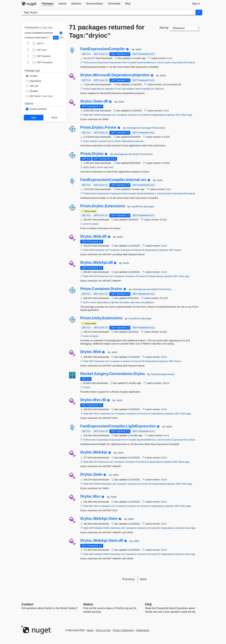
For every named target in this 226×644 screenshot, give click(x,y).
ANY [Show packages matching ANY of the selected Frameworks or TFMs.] (61, 38)
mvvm (100, 167)
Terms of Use (103, 630)
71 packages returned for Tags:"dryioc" (107, 31)
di (91, 224)
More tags (187, 115)
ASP (91, 115)
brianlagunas (134, 128)
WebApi (98, 528)
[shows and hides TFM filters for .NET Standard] (28, 56)
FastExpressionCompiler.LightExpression (118, 426)
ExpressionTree (118, 62)
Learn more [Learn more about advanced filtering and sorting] (47, 28)
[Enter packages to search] (109, 13)
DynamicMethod (145, 62)
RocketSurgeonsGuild (163, 374)
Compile (132, 62)
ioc (121, 302)
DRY (178, 115)
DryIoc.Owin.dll (94, 101)
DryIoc (168, 62)
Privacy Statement (123, 630)
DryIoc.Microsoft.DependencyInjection (115, 75)
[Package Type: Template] (32, 91)
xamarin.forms (106, 141)
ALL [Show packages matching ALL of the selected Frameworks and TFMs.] (56, 38)
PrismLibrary (159, 128)
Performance (90, 62)
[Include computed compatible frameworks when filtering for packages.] (61, 33)
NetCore (159, 89)
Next (143, 579)
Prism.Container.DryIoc (101, 289)
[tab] (48, 4)
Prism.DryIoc (92, 154)
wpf (106, 167)
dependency (128, 141)
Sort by (164, 28)
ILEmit (160, 62)
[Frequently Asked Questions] (148, 604)
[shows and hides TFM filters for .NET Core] (28, 50)
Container (122, 115)
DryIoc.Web (91, 352)
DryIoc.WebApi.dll (97, 263)
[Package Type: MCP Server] (33, 96)
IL (155, 62)
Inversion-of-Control (138, 115)
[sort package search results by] (185, 28)
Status (88, 604)
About (90, 630)
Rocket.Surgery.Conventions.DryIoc (113, 374)
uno (143, 302)
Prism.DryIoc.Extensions (103, 206)
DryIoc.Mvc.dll (93, 400)
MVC (97, 414)
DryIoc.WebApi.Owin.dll (102, 541)
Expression (103, 62)
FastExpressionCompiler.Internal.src (113, 180)
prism (86, 141)
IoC (119, 89)
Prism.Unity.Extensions (101, 318)
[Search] (199, 13)
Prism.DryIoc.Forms (98, 127)
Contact (27, 604)
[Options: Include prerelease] (36, 109)
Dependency (98, 89)
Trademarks (142, 630)
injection (140, 141)
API (96, 276)
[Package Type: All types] (32, 76)
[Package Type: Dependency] (34, 81)
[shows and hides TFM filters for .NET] (28, 44)
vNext (138, 89)
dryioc (118, 141)
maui (138, 302)
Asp (124, 89)
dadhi (139, 49)
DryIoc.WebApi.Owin (99, 519)
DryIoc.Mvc (90, 496)
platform (150, 302)
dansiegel (147, 128)
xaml (111, 167)
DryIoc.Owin (91, 474)
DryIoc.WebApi (94, 452)
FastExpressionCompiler (103, 49)
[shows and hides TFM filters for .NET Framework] (28, 63)
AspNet (130, 89)
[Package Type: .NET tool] (32, 86)
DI (116, 89)
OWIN (97, 115)
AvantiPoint (138, 206)
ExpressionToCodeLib (184, 62)
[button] (41, 27)
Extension (106, 115)
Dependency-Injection (164, 115)
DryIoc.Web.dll (93, 236)
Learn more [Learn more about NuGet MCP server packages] (47, 96)
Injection (109, 89)
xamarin (94, 141)
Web (86, 115)
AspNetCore (148, 89)
